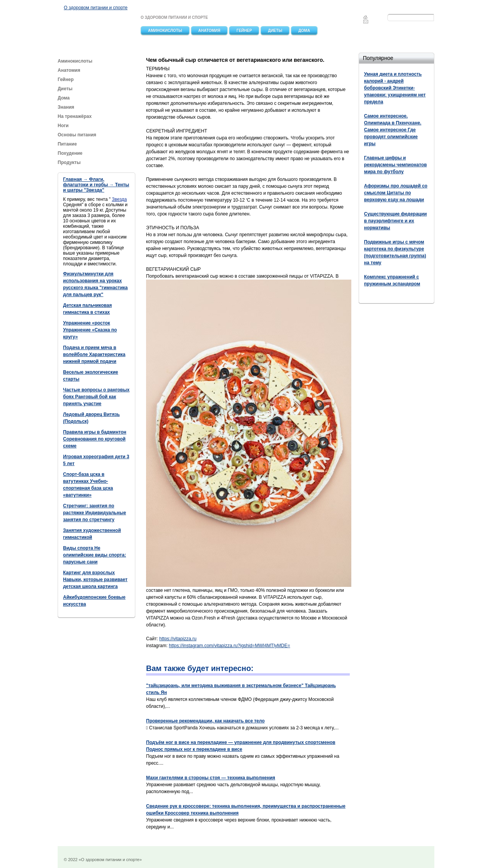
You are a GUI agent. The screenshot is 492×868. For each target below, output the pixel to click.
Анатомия (209, 31)
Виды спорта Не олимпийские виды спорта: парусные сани (95, 555)
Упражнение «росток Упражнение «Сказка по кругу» (90, 330)
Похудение (70, 153)
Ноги (63, 126)
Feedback (366, 22)
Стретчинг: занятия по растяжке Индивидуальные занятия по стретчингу (95, 513)
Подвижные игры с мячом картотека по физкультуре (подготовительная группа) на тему (395, 252)
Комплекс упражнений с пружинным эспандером (392, 280)
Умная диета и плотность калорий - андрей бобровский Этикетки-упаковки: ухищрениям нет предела (395, 88)
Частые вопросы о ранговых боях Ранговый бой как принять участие (96, 397)
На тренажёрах (75, 116)
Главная (365, 17)
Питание (68, 144)
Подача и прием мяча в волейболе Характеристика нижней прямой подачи (94, 354)
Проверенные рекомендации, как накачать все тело (205, 721)
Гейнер (244, 31)
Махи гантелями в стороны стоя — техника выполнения (211, 778)
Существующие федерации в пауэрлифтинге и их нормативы (395, 221)
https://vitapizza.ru (178, 639)
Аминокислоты (165, 31)
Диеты (275, 31)
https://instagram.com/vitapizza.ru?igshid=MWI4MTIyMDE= (229, 646)
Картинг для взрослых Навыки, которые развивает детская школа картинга (95, 580)
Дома (304, 31)
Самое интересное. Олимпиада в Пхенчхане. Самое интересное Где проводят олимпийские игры (393, 130)
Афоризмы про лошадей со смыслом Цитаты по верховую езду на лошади (396, 193)
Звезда (119, 199)
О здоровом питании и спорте (96, 8)
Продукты (70, 162)
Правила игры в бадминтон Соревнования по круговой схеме (95, 439)
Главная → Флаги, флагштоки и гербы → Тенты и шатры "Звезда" (96, 185)
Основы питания (77, 135)
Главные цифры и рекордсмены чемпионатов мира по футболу (395, 165)
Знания (66, 107)
